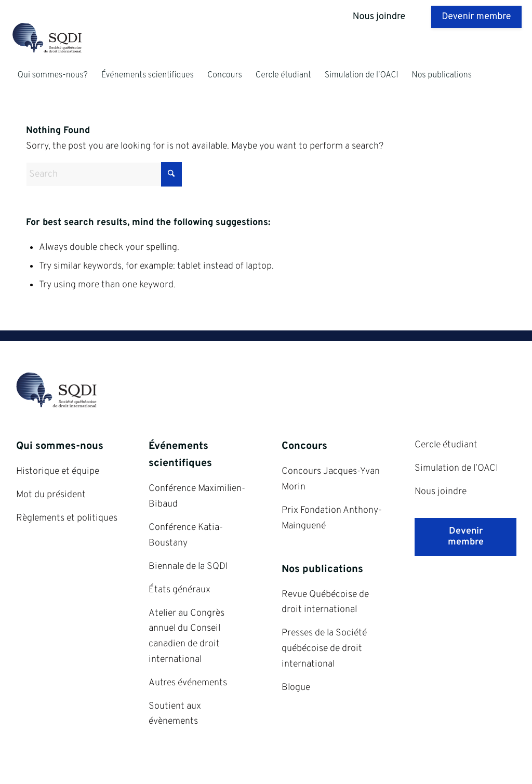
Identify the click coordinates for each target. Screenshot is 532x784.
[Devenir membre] (465, 537)
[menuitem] (52, 75)
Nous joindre (441, 492)
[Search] (104, 174)
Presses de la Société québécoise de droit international (324, 648)
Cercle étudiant (446, 445)
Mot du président (51, 495)
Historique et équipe (58, 471)
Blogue (296, 688)
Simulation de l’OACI (456, 468)
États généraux (179, 590)
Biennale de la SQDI (188, 567)
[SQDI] (61, 39)
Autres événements (188, 683)
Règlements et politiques (67, 518)
